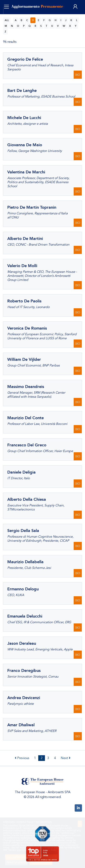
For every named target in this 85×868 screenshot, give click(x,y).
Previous (22, 758)
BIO (78, 75)
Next (66, 758)
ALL (7, 20)
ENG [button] (12, 16)
